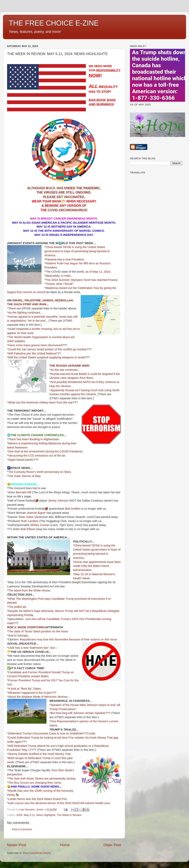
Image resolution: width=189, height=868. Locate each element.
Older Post (112, 845)
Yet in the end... (38, 321)
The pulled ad (17, 607)
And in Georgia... (19, 636)
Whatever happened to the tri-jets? (31, 693)
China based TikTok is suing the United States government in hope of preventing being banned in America (77, 251)
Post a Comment (22, 829)
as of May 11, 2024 (98, 272)
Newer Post (17, 845)
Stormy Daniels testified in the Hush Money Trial (39, 754)
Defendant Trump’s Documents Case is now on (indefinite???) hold (52, 733)
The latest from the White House (29, 590)
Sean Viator (26, 517)
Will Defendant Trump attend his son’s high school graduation (48, 746)
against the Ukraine (83, 394)
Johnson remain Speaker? (90, 713)
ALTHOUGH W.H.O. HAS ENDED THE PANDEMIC (63, 188)
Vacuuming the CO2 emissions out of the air (37, 456)
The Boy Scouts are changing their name (35, 783)
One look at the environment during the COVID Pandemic (45, 451)
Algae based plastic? (22, 460)
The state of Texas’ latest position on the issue (38, 631)
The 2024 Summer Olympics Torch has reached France (82, 280)
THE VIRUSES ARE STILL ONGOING (63, 192)
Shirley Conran (40, 525)
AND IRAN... (40, 304)
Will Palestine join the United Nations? (33, 353)
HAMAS (48, 300)
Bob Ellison (28, 529)
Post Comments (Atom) (37, 853)
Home (65, 845)
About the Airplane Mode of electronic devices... (39, 697)
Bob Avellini (72, 509)
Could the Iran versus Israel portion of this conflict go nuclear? (48, 349)
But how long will (62, 713)
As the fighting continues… (26, 313)
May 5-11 (29, 815)
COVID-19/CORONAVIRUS (67, 210)
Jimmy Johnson (58, 501)
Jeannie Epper (36, 513)
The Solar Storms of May (24, 476)
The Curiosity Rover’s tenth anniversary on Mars (40, 472)
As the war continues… (66, 370)
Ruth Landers (30, 521)
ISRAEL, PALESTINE (26, 300)
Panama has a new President (65, 259)
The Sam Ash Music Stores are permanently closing (42, 779)
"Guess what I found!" (60, 284)
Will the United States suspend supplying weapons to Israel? (47, 357)
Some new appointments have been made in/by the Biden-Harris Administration (97, 566)
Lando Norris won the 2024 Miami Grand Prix (38, 799)
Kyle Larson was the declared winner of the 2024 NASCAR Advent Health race (59, 803)
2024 (19, 815)
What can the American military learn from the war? (41, 402)
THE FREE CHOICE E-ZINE (54, 23)
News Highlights (46, 815)
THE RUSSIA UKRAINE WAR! (70, 366)
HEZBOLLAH (64, 300)
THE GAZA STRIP (19, 304)
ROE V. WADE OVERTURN (25, 627)
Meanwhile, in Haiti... (59, 276)
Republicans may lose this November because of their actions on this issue (68, 639)
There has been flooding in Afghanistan (34, 439)
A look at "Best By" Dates (25, 689)
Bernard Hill (24, 492)
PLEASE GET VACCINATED (64, 197)
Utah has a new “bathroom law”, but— (33, 648)
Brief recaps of (18, 758)
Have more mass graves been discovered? (36, 345)
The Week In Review (69, 815)
